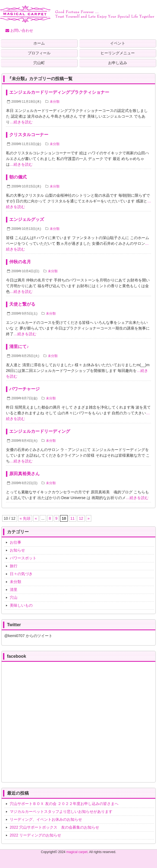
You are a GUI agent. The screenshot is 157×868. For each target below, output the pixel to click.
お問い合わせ (19, 30)
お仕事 (15, 542)
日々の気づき (21, 574)
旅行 (14, 566)
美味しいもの (21, 605)
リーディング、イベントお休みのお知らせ (46, 819)
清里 (14, 590)
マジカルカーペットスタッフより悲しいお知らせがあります (61, 811)
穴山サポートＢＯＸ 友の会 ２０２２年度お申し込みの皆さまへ (64, 804)
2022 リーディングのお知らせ (35, 835)
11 (73, 518)
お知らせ (17, 550)
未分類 (55, 102)
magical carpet (77, 852)
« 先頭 (25, 518)
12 (81, 518)
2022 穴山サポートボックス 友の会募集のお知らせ (54, 827)
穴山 (14, 597)
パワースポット (23, 558)
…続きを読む (21, 122)
